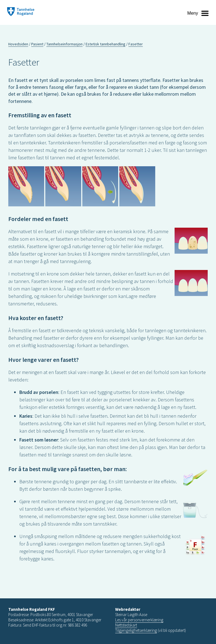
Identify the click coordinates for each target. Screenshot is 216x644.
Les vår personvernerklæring (139, 620)
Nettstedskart (126, 625)
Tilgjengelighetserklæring (136, 630)
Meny (193, 13)
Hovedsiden (18, 44)
